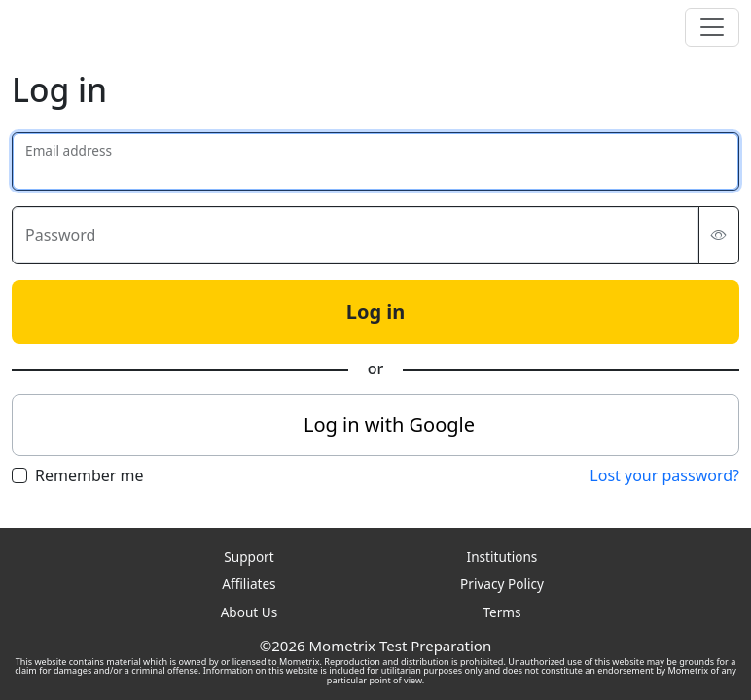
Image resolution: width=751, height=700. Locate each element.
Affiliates (249, 584)
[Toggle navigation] (712, 27)
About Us (250, 612)
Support (249, 557)
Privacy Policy (502, 584)
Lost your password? (664, 475)
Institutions (502, 557)
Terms (501, 612)
